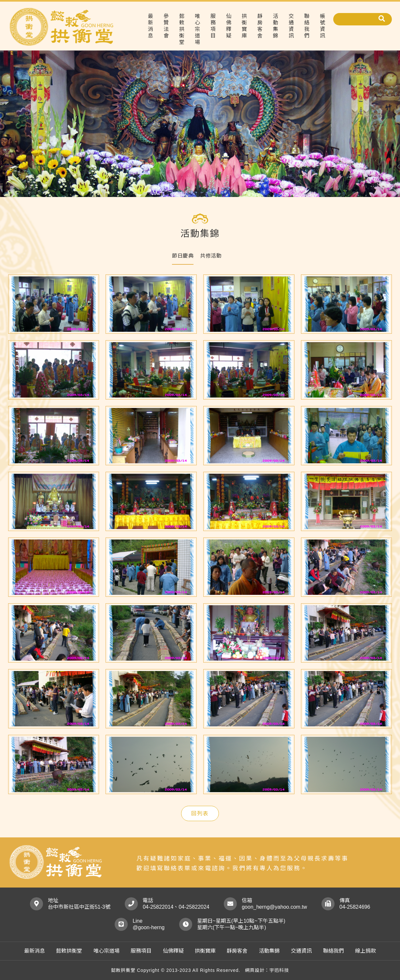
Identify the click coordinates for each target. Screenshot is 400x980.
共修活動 (211, 256)
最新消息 (150, 26)
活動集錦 (276, 26)
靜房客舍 (260, 26)
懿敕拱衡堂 (182, 29)
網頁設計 (255, 970)
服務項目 (213, 26)
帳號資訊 (322, 26)
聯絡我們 (307, 26)
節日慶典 (183, 256)
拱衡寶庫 (244, 26)
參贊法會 (166, 26)
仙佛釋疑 (229, 26)
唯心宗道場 (197, 29)
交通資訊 (291, 26)
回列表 (200, 813)
